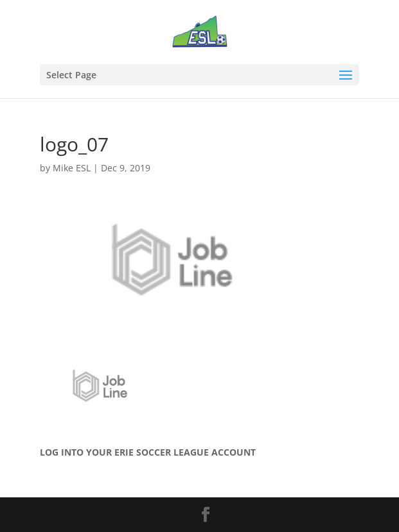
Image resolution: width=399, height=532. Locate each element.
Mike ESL (72, 168)
